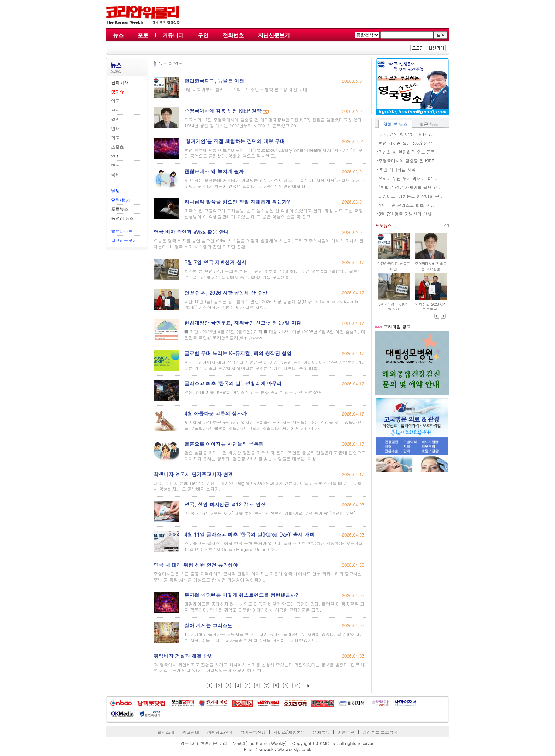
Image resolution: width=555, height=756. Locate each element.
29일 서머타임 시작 (397, 169)
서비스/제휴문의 (289, 732)
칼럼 (115, 119)
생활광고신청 (220, 732)
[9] (285, 685)
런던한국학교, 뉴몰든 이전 (393, 266)
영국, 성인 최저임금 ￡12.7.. (406, 134)
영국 (115, 101)
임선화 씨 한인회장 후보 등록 (407, 152)
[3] (228, 685)
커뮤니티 (173, 35)
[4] (238, 685)
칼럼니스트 (122, 231)
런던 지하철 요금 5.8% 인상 (405, 143)
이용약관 (346, 732)
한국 (115, 165)
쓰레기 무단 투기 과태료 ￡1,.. (408, 178)
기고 (115, 138)
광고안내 (191, 732)
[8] (276, 685)
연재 (115, 128)
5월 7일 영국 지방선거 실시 (405, 214)
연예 (115, 156)
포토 (143, 35)
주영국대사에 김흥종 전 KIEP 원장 (431, 266)
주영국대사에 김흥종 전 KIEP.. (408, 161)
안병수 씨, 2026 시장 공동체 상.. (431, 307)
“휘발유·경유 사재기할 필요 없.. (409, 187)
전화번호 (233, 35)
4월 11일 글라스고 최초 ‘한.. (406, 205)
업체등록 (321, 732)
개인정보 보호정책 (380, 732)
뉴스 (118, 35)
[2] (219, 685)
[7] (266, 685)
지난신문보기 (274, 35)
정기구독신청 (253, 732)
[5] (248, 685)
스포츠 (118, 147)
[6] (257, 685)
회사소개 (166, 732)
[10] (296, 685)
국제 (115, 174)
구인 (203, 35)
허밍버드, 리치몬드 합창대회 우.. (410, 196)
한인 (115, 110)
